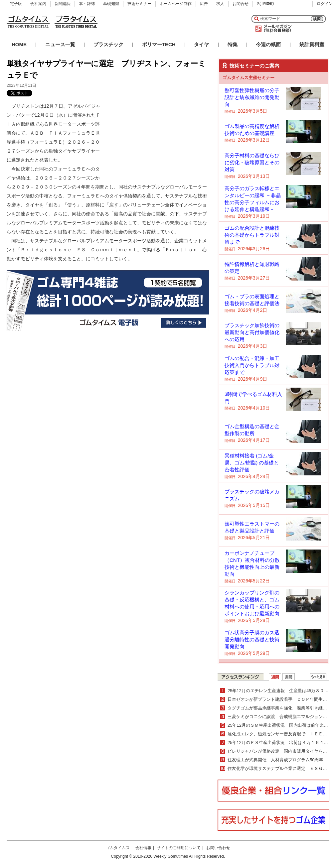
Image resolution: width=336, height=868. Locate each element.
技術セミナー (139, 4)
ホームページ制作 (176, 4)
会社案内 (38, 4)
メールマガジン (272, 29)
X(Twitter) (265, 3)
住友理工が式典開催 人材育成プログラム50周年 (275, 760)
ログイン (325, 4)
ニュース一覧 (60, 44)
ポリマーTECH (159, 44)
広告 (204, 4)
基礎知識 (111, 4)
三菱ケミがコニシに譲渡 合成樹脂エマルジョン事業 (279, 717)
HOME (19, 44)
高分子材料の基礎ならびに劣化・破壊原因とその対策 (252, 162)
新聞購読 (63, 4)
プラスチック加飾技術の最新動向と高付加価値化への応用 (252, 332)
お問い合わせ (218, 848)
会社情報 (143, 848)
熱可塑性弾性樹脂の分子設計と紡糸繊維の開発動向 (252, 97)
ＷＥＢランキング (318, 677)
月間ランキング (289, 677)
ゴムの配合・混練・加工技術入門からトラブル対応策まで (252, 365)
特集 (233, 44)
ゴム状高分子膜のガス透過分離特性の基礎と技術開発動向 (252, 639)
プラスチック (108, 44)
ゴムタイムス (118, 848)
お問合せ (241, 4)
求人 (220, 4)
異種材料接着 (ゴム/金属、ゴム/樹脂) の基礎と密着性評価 (252, 463)
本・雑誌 (87, 4)
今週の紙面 (268, 44)
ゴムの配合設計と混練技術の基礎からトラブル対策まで (252, 235)
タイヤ (201, 44)
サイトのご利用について (179, 848)
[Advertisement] (143, 135)
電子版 (16, 4)
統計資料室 (312, 44)
